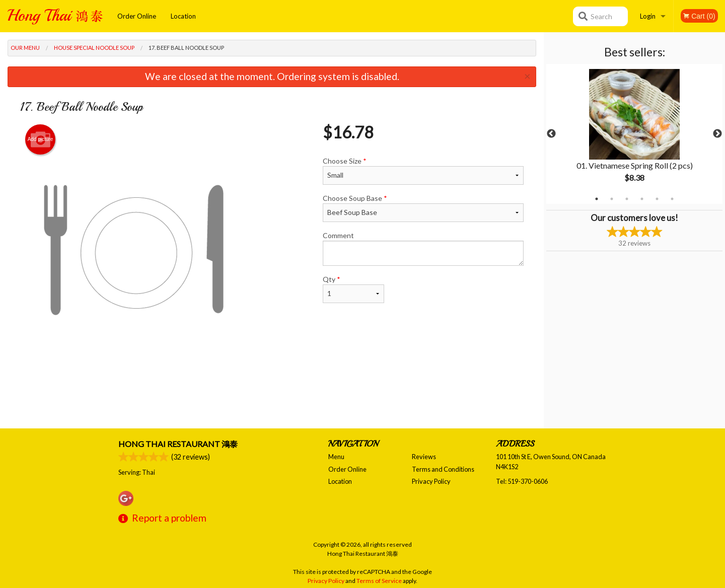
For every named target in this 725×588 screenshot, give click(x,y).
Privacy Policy (431, 481)
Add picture (41, 139)
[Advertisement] (272, 396)
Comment (423, 248)
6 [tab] (672, 199)
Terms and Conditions (443, 469)
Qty (353, 289)
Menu (336, 457)
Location (183, 16)
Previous (551, 134)
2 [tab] (612, 199)
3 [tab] (627, 199)
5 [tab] (657, 199)
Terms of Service (379, 581)
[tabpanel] (634, 134)
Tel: (522, 481)
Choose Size (423, 171)
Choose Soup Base (423, 208)
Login (648, 16)
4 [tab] (642, 199)
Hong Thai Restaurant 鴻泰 (178, 444)
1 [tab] (597, 199)
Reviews (424, 457)
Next (717, 134)
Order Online (137, 16)
